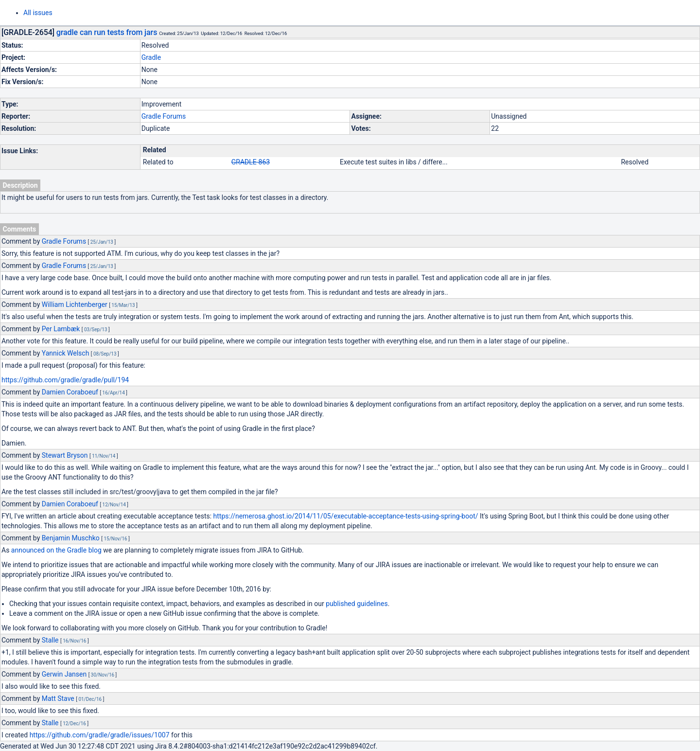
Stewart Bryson (65, 455)
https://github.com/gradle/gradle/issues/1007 (100, 735)
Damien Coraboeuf (70, 392)
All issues (38, 13)
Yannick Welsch (66, 353)
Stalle (50, 640)
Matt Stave (58, 698)
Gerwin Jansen (64, 674)
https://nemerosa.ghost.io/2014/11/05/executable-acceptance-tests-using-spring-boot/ (346, 516)
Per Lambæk (61, 329)
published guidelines (357, 604)
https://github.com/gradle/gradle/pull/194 (65, 380)
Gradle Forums (164, 116)
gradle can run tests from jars (107, 32)
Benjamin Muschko (71, 538)
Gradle (151, 57)
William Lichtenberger (75, 304)
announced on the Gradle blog (56, 550)
